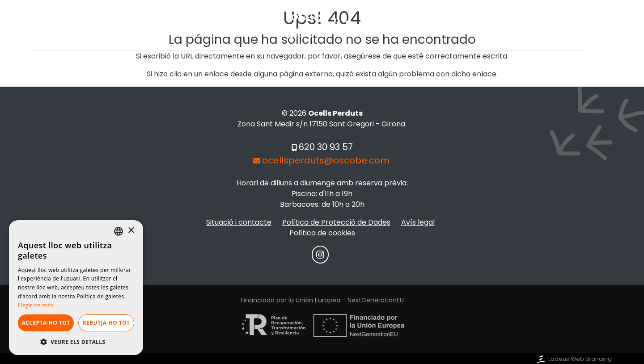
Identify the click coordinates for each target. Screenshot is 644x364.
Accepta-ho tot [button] (46, 323)
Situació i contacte (364, 67)
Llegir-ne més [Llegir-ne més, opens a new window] (36, 305)
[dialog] (76, 288)
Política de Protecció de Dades (336, 222)
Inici (210, 67)
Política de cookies (322, 233)
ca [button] (591, 59)
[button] (76, 342)
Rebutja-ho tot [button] (106, 323)
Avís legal (418, 222)
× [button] (131, 231)
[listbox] (119, 231)
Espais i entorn (271, 67)
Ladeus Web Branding (574, 359)
